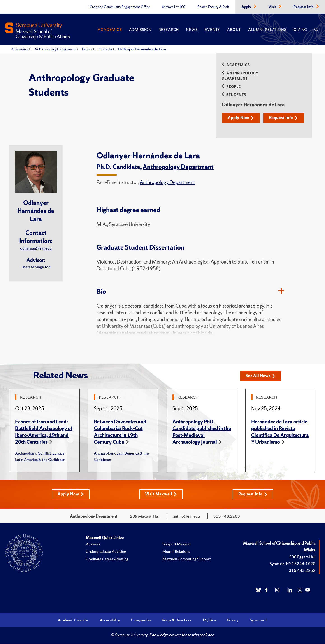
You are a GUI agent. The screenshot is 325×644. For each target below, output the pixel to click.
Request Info (304, 7)
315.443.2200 (227, 516)
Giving (300, 30)
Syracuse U (259, 620)
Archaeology (26, 453)
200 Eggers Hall (302, 557)
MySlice (209, 620)
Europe (58, 453)
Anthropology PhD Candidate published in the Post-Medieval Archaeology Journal (202, 432)
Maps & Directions (177, 620)
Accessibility (110, 620)
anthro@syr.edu (186, 516)
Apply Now (241, 118)
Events (212, 30)
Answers (93, 544)
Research (169, 30)
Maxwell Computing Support (187, 559)
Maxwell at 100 (174, 7)
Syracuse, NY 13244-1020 (292, 564)
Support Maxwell (177, 544)
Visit (273, 7)
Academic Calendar (73, 620)
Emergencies (141, 620)
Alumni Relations (267, 30)
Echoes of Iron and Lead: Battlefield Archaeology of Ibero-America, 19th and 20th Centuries (44, 432)
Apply (247, 7)
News (192, 30)
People (87, 49)
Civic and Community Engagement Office (120, 7)
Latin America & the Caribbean (40, 460)
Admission (140, 30)
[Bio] (281, 292)
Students (106, 49)
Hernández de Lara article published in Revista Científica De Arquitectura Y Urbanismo (280, 432)
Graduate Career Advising (107, 559)
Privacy (233, 620)
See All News (261, 376)
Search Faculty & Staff (213, 7)
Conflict (44, 453)
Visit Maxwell (161, 494)
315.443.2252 (302, 570)
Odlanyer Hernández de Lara (142, 49)
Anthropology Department (56, 49)
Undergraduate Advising (106, 552)
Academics (110, 30)
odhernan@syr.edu (36, 248)
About (234, 30)
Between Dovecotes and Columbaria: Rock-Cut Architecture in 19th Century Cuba (120, 432)
